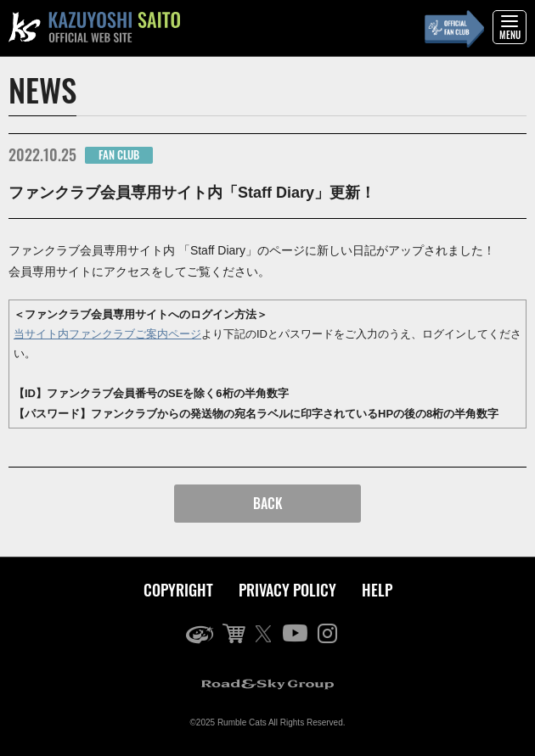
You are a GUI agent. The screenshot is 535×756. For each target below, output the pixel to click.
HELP (377, 590)
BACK (268, 503)
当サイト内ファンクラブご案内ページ (107, 334)
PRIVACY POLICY (287, 590)
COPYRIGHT (178, 590)
